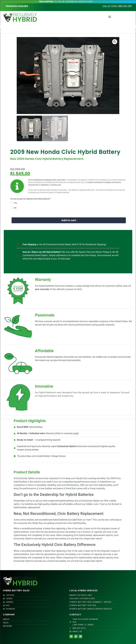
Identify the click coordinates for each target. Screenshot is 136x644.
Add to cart (69, 220)
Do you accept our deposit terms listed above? (31, 199)
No (13, 208)
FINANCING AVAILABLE (17, 6)
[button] (115, 42)
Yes (14, 203)
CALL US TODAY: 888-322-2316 (117, 6)
